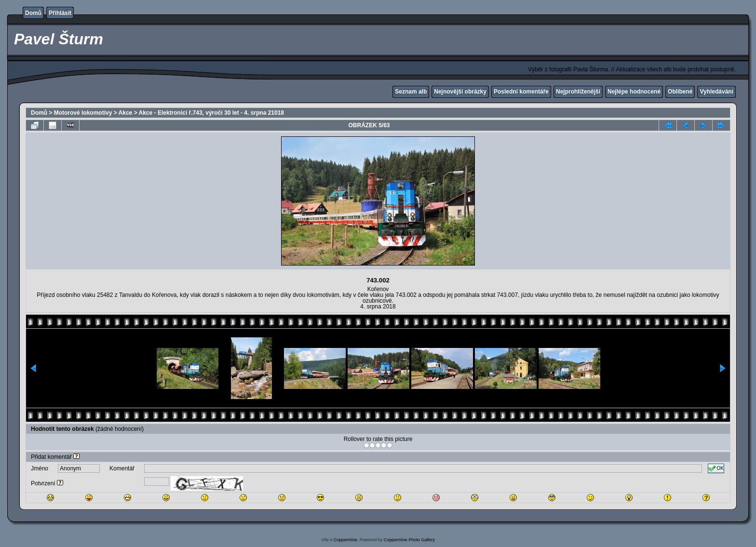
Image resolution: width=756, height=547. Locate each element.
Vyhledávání (716, 92)
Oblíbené (680, 92)
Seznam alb (411, 92)
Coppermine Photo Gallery (409, 540)
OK (716, 468)
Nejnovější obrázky (460, 92)
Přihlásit (60, 13)
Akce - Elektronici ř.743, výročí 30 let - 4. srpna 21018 (212, 113)
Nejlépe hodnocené (634, 92)
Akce (126, 113)
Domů (33, 13)
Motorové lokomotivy (83, 113)
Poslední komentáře (521, 92)
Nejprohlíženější (578, 92)
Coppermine (345, 540)
